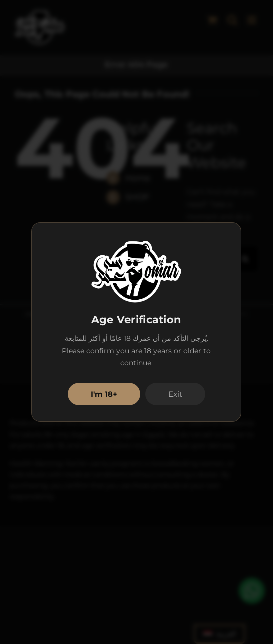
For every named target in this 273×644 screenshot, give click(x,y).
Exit (175, 394)
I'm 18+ (104, 394)
